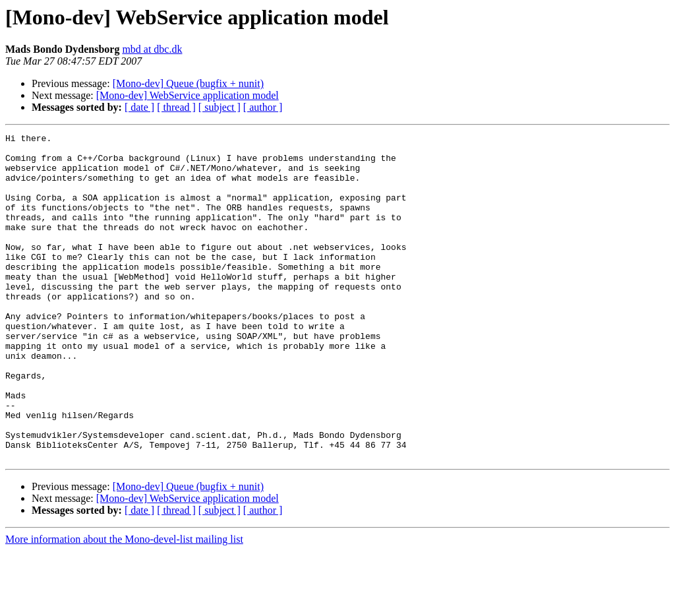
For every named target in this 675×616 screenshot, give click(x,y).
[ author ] (263, 107)
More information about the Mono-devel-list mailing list (124, 604)
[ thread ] (176, 107)
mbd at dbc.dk (152, 49)
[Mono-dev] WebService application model (188, 95)
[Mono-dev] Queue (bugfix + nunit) (188, 83)
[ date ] (139, 107)
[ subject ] (220, 107)
